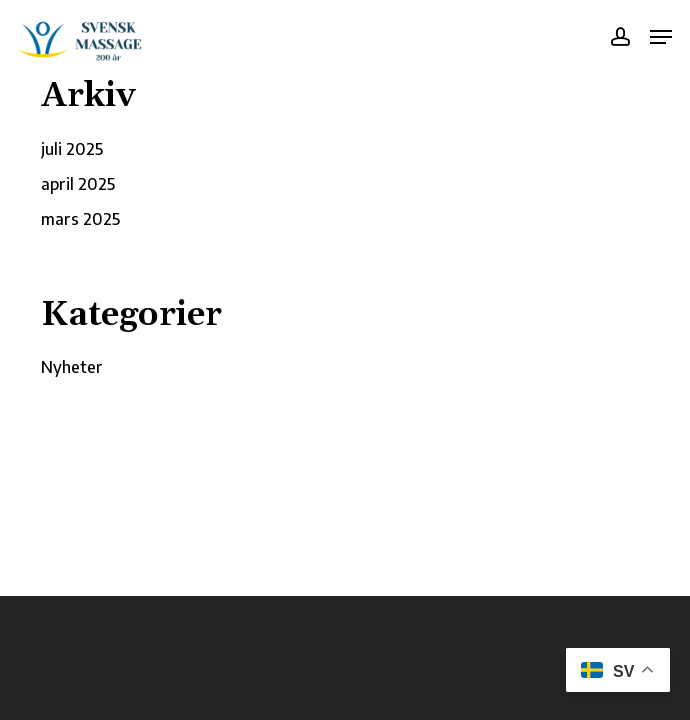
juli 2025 (72, 149)
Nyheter (72, 367)
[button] (661, 37)
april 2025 (78, 184)
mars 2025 (80, 219)
